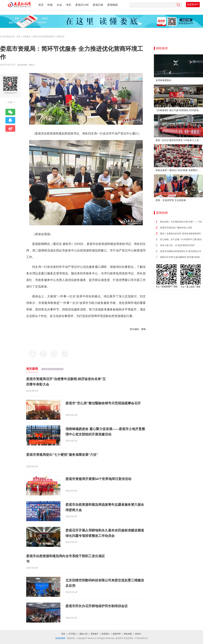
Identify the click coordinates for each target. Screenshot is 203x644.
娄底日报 (98, 5)
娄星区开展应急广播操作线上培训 (176, 228)
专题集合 (27, 37)
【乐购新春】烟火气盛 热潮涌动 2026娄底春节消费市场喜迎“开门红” (179, 110)
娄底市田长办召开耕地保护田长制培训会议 (97, 606)
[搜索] (178, 5)
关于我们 (72, 634)
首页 (41, 5)
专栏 (69, 5)
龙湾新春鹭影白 (164, 80)
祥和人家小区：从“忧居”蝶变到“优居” (177, 245)
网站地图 (128, 634)
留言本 (138, 634)
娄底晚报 (112, 5)
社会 (59, 5)
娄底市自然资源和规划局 (44, 37)
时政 (50, 5)
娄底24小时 (82, 5)
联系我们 (106, 634)
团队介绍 (83, 634)
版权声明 (117, 634)
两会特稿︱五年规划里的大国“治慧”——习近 (181, 222)
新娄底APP (193, 4)
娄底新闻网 (22, 65)
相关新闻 (32, 369)
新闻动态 (61, 37)
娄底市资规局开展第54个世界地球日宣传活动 (98, 479)
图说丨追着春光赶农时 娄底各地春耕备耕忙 (181, 234)
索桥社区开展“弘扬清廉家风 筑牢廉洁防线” (180, 257)
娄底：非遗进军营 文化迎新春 (171, 200)
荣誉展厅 (95, 634)
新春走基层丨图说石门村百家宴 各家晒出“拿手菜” (179, 170)
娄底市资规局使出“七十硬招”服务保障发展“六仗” (62, 455)
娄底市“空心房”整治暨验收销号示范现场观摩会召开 (103, 403)
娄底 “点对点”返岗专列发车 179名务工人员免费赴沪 (179, 140)
